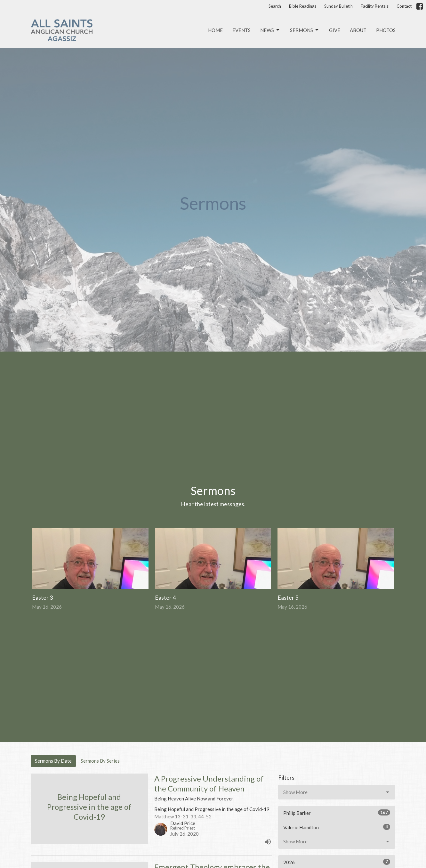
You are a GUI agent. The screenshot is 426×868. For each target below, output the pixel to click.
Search (275, 6)
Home (215, 30)
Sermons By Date (53, 761)
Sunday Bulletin (338, 6)
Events (241, 30)
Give (335, 30)
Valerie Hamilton (337, 827)
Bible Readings (303, 6)
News (270, 30)
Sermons (305, 30)
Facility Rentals (375, 6)
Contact (404, 6)
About (358, 30)
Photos (386, 30)
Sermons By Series (100, 761)
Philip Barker (337, 813)
